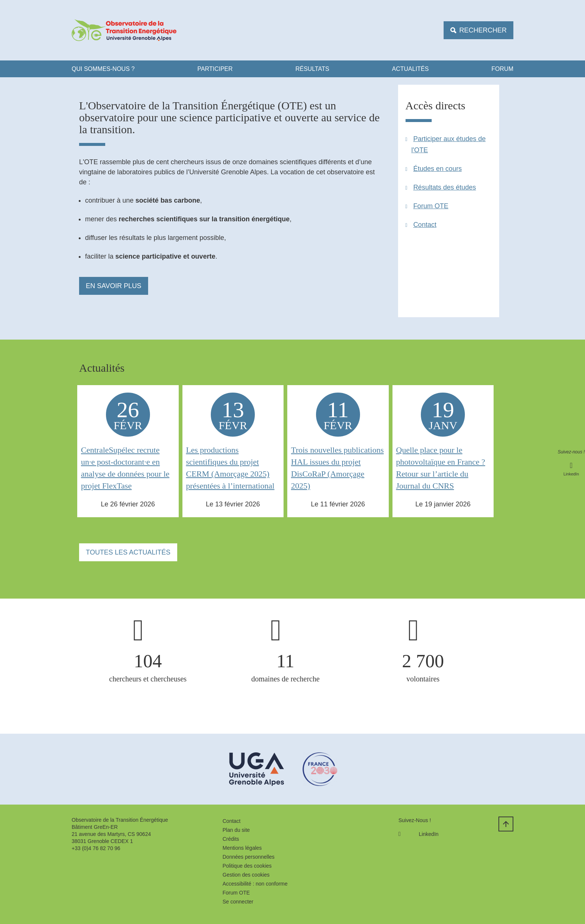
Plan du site (236, 830)
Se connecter (238, 902)
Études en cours (438, 169)
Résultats (312, 69)
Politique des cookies (247, 866)
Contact (425, 225)
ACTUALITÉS (411, 69)
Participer (215, 69)
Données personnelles (249, 857)
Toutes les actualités (128, 552)
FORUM (502, 69)
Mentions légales (242, 848)
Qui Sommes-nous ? (103, 69)
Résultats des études (445, 187)
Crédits (231, 839)
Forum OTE (431, 206)
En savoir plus (114, 286)
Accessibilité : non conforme (255, 884)
